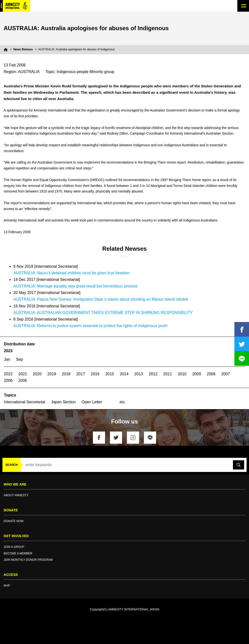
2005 (23, 381)
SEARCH (12, 465)
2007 (226, 374)
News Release (23, 49)
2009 (197, 374)
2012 (153, 374)
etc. (123, 402)
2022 (8, 374)
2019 (52, 374)
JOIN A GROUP (14, 547)
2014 (124, 374)
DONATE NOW (14, 521)
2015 (110, 374)
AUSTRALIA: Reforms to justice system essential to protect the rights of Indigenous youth (90, 326)
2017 (81, 374)
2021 (23, 374)
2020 (37, 374)
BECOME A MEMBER (18, 553)
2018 (66, 374)
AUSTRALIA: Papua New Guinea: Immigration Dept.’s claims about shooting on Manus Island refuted (101, 299)
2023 (8, 351)
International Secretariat (25, 402)
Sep (19, 359)
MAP (7, 586)
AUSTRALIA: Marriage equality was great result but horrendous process (75, 286)
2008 (211, 374)
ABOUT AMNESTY (16, 495)
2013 (139, 374)
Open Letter (92, 402)
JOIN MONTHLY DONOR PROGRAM (28, 560)
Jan (7, 359)
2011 (168, 374)
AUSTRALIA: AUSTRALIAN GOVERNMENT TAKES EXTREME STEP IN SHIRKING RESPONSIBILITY (103, 313)
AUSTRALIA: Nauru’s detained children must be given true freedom (71, 273)
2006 (8, 381)
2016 (95, 374)
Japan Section (63, 402)
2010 (182, 374)
